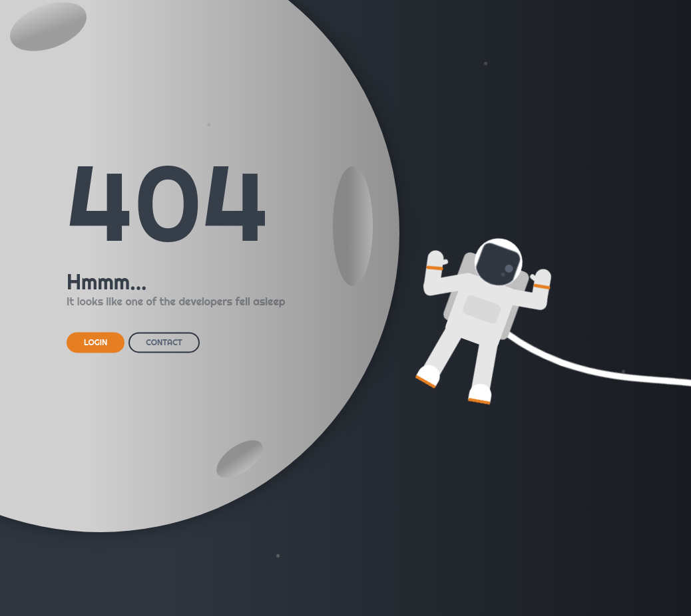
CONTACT (164, 342)
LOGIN (96, 342)
